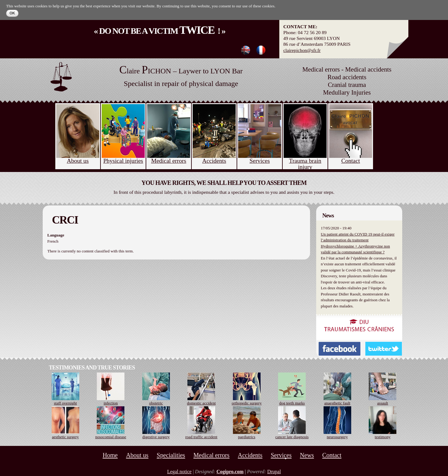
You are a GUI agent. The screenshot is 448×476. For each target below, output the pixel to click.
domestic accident (202, 403)
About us (137, 455)
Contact (332, 455)
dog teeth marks (292, 403)
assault (383, 403)
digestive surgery (156, 437)
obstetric (156, 403)
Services (281, 455)
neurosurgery (337, 437)
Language (56, 235)
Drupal (274, 472)
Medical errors (212, 455)
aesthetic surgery (65, 437)
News (307, 455)
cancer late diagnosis (292, 437)
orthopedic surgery (247, 403)
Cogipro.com (230, 472)
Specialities (171, 455)
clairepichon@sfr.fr (302, 50)
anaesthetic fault (337, 403)
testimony (383, 437)
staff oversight (66, 403)
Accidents (250, 455)
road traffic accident (201, 437)
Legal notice (179, 472)
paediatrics (247, 437)
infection (111, 403)
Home (110, 455)
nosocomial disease (111, 437)
